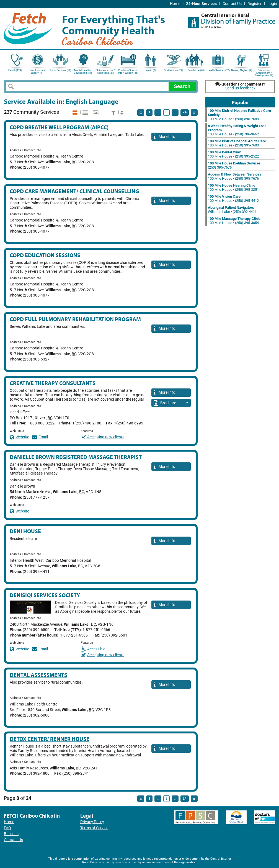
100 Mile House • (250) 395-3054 (234, 221)
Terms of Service (94, 828)
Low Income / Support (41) (38, 72)
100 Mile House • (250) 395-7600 (237, 143)
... (158, 112)
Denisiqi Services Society (45, 595)
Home (175, 4)
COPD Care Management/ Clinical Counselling (74, 191)
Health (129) (15, 70)
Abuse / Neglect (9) (241, 70)
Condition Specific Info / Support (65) (128, 72)
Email (40, 437)
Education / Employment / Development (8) (264, 72)
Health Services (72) (219, 70)
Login (272, 4)
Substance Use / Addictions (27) (106, 72)
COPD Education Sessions (45, 255)
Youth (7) (151, 70)
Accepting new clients (103, 437)
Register (255, 4)
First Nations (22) (173, 70)
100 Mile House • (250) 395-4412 (233, 199)
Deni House (25, 531)
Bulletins (11, 834)
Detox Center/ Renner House (50, 739)
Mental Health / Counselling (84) (83, 72)
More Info (164, 137)
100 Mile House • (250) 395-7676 (235, 176)
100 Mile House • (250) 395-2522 (233, 154)
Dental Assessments (38, 675)
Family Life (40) (196, 70)
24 (185, 112)
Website (19, 437)
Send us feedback (240, 88)
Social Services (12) (60, 70)
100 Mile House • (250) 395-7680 (239, 115)
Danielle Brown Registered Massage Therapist (76, 457)
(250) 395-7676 (234, 165)
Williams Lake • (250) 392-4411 (232, 210)
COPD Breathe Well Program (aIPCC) (59, 127)
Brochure (171, 403)
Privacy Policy (92, 822)
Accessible (93, 649)
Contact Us (232, 4)
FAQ (7, 828)
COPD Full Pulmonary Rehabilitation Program (75, 319)
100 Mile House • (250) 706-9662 (237, 130)
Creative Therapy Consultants (53, 383)
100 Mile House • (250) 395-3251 (233, 187)
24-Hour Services (201, 4)
